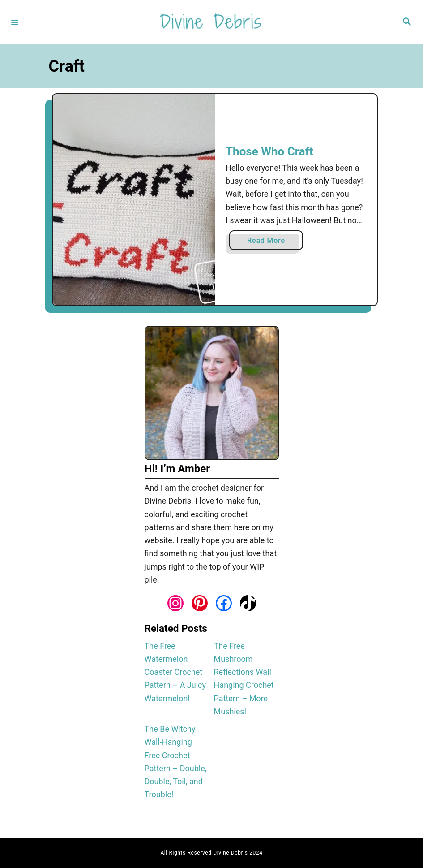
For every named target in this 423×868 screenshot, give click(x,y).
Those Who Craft (269, 151)
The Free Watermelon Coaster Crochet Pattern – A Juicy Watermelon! (175, 672)
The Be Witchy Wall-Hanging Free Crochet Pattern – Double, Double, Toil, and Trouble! (176, 762)
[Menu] (15, 22)
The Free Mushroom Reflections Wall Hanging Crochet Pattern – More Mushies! (244, 679)
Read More (269, 242)
